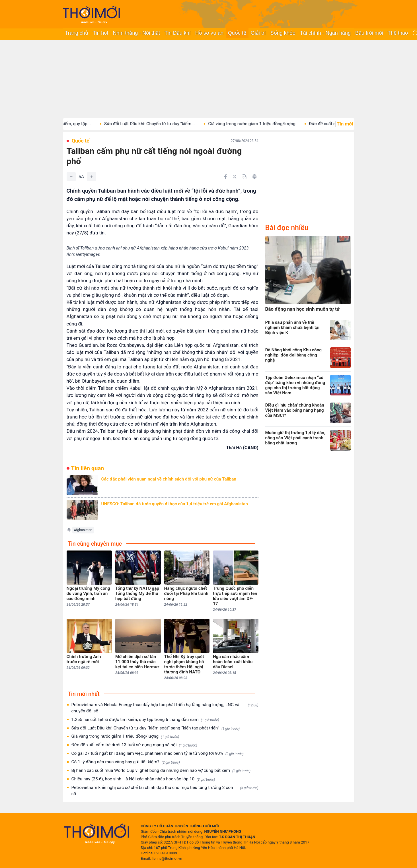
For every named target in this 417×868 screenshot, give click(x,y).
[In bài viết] (254, 177)
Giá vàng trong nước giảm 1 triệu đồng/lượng (263, 124)
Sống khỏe (283, 33)
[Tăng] (92, 177)
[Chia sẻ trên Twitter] (235, 177)
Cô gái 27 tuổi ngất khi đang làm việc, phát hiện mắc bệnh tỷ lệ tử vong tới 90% (158, 753)
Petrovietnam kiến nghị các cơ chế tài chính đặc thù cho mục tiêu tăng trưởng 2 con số (165, 791)
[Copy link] (244, 177)
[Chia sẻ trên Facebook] (225, 177)
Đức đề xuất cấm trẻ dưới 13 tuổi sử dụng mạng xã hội (134, 745)
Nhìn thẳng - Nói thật (136, 33)
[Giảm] (71, 177)
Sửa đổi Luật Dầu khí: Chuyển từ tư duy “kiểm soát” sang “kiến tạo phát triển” (156, 728)
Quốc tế (237, 33)
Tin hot (100, 33)
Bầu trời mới (369, 33)
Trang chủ (77, 33)
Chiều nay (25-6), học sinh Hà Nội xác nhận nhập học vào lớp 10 (143, 779)
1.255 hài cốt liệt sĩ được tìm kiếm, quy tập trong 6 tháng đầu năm (145, 720)
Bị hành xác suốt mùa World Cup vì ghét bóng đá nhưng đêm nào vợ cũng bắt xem (161, 771)
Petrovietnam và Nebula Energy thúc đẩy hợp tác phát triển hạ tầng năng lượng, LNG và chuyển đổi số (165, 708)
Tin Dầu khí (177, 33)
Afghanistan (83, 530)
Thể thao (398, 33)
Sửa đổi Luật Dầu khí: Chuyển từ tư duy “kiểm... (161, 124)
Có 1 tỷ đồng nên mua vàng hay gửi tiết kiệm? (126, 762)
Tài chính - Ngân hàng (325, 33)
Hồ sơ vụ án (209, 33)
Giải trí (258, 33)
